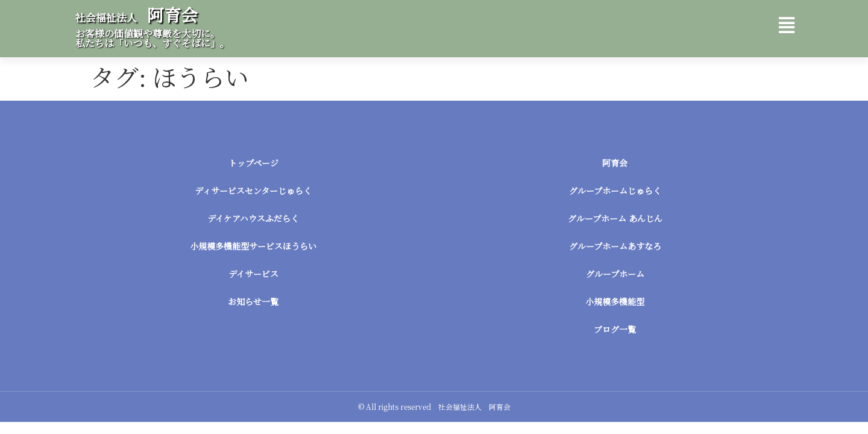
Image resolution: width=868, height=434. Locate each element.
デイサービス (253, 274)
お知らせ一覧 (253, 301)
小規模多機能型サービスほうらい (253, 246)
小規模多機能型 (615, 301)
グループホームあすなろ (615, 246)
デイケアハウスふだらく (253, 218)
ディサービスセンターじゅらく (253, 190)
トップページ (253, 163)
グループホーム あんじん (615, 218)
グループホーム (615, 274)
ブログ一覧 (615, 329)
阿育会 (137, 14)
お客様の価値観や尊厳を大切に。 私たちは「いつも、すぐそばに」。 (153, 38)
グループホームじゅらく (615, 190)
